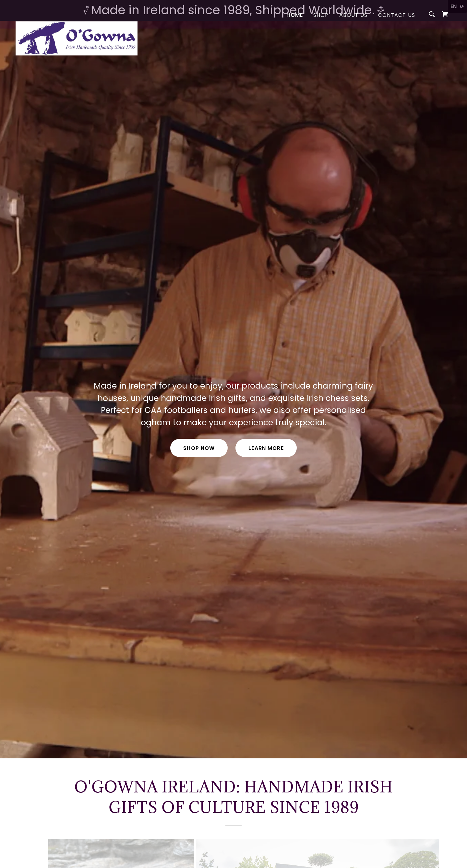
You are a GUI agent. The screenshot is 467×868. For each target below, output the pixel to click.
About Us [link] (353, 36)
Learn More (266, 448)
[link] (77, 34)
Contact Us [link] (397, 36)
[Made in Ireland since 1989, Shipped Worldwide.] (233, 10)
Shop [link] (321, 36)
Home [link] (295, 36)
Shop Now (199, 448)
